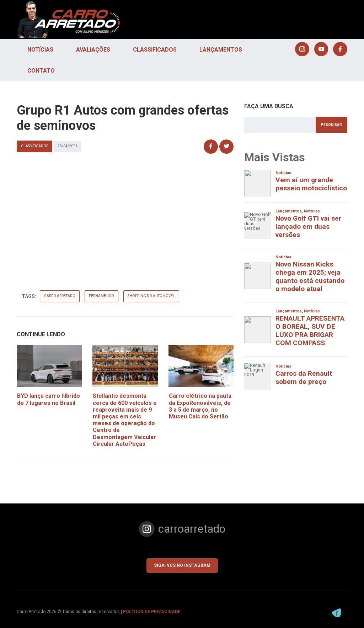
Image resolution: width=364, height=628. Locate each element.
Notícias (40, 50)
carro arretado (63, 296)
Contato (41, 71)
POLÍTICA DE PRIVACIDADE (152, 612)
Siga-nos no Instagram (182, 565)
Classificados (155, 50)
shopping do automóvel (155, 296)
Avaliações (93, 50)
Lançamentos (221, 50)
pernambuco (105, 296)
